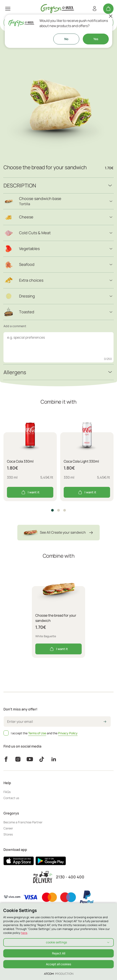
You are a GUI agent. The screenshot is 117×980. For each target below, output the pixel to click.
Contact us (11, 798)
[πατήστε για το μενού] (8, 9)
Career (8, 828)
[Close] (110, 16)
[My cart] (108, 9)
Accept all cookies (58, 964)
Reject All (59, 953)
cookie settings (56, 942)
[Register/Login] (94, 9)
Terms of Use (37, 733)
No (66, 39)
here (24, 933)
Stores (8, 834)
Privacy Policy (68, 733)
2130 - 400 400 (70, 877)
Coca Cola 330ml (20, 461)
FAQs (7, 792)
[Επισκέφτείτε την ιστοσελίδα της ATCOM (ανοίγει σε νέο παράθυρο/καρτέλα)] (59, 973)
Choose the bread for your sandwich (56, 618)
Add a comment (15, 326)
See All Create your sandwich (58, 533)
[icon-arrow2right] (105, 722)
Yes (96, 39)
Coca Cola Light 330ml (81, 461)
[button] (52, 510)
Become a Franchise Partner (23, 822)
